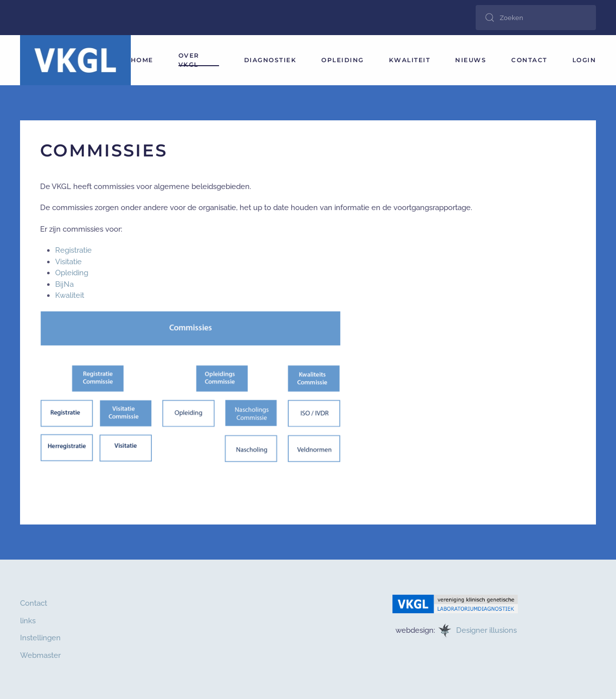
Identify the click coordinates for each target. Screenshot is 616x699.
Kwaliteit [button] (410, 60)
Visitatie (68, 262)
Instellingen (40, 638)
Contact (529, 60)
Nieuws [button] (471, 60)
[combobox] (536, 18)
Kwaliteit (70, 295)
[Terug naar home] (75, 60)
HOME (142, 60)
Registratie (73, 250)
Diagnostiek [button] (270, 60)
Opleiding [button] (343, 60)
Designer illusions (487, 630)
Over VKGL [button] (189, 60)
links (28, 621)
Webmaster (40, 655)
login (584, 60)
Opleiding (72, 273)
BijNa (64, 284)
